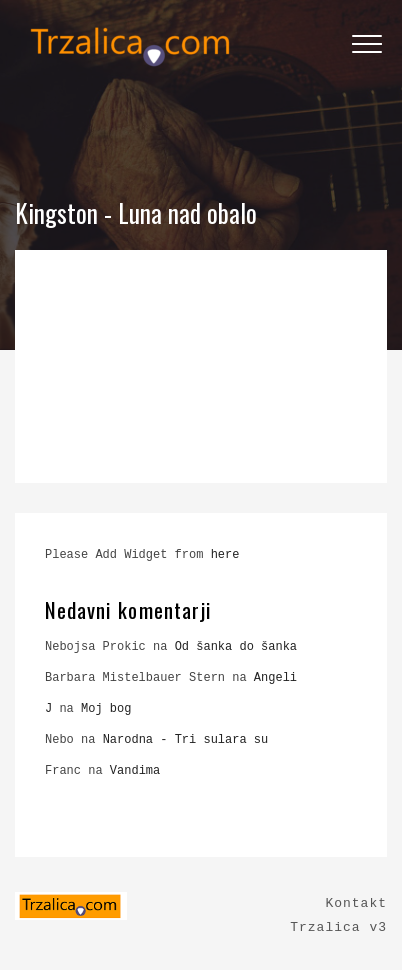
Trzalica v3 (338, 927)
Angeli (275, 678)
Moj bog (106, 709)
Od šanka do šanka (236, 647)
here (225, 555)
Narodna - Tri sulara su (186, 740)
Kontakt (356, 903)
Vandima (135, 771)
